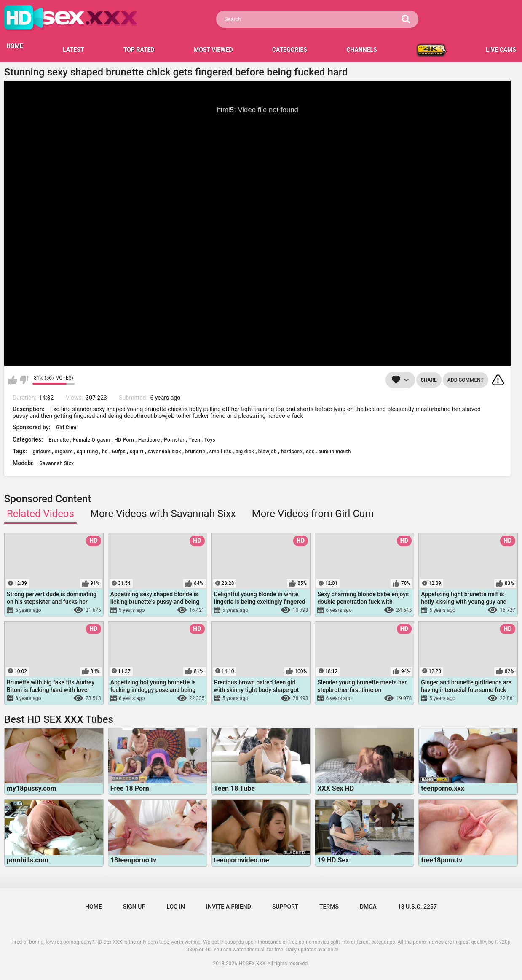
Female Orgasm (92, 440)
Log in (176, 907)
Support (285, 907)
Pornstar (174, 440)
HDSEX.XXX (252, 964)
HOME (15, 46)
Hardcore (149, 440)
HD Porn (124, 440)
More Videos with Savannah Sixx (163, 514)
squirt (137, 452)
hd (105, 452)
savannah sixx (164, 452)
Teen (194, 440)
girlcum (41, 452)
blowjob (268, 452)
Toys (210, 440)
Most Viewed (213, 50)
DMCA (368, 907)
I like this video (13, 380)
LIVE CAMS (501, 50)
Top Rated (139, 50)
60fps (119, 452)
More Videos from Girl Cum (313, 514)
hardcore (292, 452)
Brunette (59, 440)
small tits (220, 452)
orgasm (64, 452)
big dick (245, 452)
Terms (329, 907)
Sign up (134, 907)
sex (310, 452)
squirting (87, 452)
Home (94, 907)
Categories (290, 50)
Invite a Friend (229, 907)
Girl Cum (66, 428)
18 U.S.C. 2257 (417, 907)
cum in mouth (335, 452)
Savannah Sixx (57, 463)
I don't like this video (24, 380)
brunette (195, 452)
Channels (361, 50)
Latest (73, 50)
